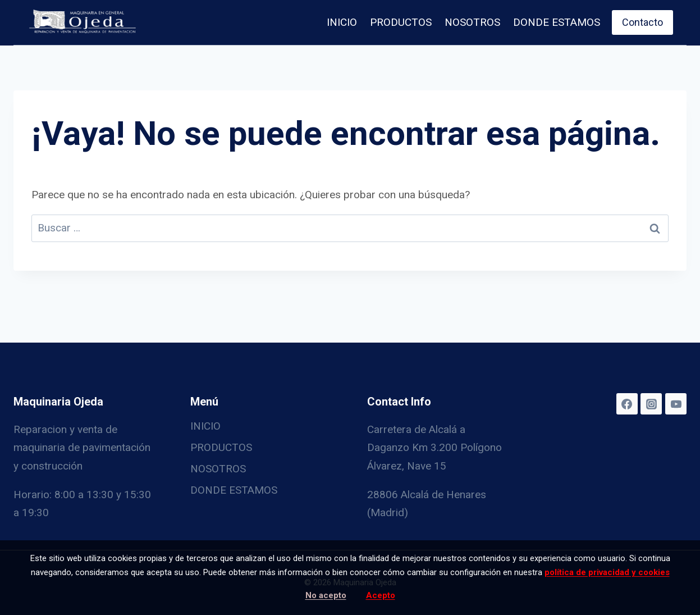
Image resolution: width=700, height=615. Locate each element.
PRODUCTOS (401, 22)
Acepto (381, 595)
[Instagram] (651, 404)
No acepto (326, 595)
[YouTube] (676, 404)
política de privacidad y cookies (607, 572)
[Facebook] (627, 404)
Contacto (642, 22)
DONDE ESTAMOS (557, 22)
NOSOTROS (472, 22)
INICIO (342, 22)
